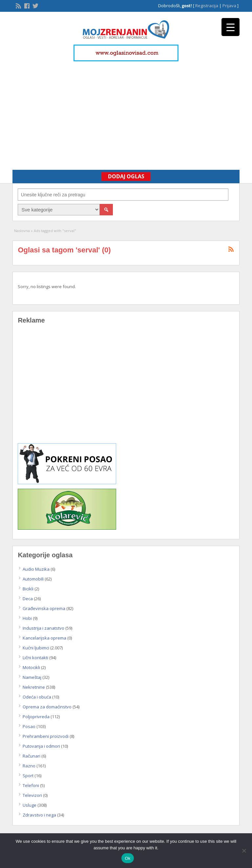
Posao (29, 726)
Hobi (27, 618)
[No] (244, 851)
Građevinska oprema (44, 608)
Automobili (33, 579)
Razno (29, 766)
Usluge (30, 805)
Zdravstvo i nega (39, 815)
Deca (28, 599)
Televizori (32, 795)
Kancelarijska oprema (44, 638)
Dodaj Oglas (126, 176)
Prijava (229, 6)
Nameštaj (32, 677)
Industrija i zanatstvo (43, 628)
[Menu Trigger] (231, 27)
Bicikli (28, 589)
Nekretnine (34, 687)
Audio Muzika (36, 569)
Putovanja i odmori (41, 746)
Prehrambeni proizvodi (46, 736)
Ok (127, 858)
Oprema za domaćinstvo (47, 707)
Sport (28, 776)
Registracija (207, 6)
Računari (31, 756)
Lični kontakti (35, 658)
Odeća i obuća (37, 697)
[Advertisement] (126, 112)
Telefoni (31, 785)
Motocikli (31, 667)
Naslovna (22, 231)
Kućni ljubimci (36, 648)
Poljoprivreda (36, 717)
